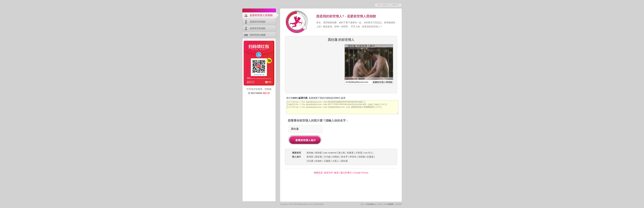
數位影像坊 (346, 173)
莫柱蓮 (344, 161)
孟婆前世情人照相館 (261, 15)
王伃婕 (327, 157)
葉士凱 (342, 153)
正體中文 (395, 5)
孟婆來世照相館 (258, 28)
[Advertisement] (341, 190)
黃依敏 (310, 153)
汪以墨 (310, 161)
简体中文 (386, 5)
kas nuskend (330, 153)
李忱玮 (353, 157)
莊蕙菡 (370, 157)
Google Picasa (361, 173)
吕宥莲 (359, 153)
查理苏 (310, 157)
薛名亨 (344, 157)
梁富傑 (318, 157)
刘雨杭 (336, 157)
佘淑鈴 (318, 161)
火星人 (336, 161)
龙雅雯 (350, 153)
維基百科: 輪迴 (331, 173)
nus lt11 (368, 153)
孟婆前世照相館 (258, 22)
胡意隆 (362, 157)
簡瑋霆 (318, 153)
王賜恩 (327, 161)
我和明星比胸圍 (258, 35)
